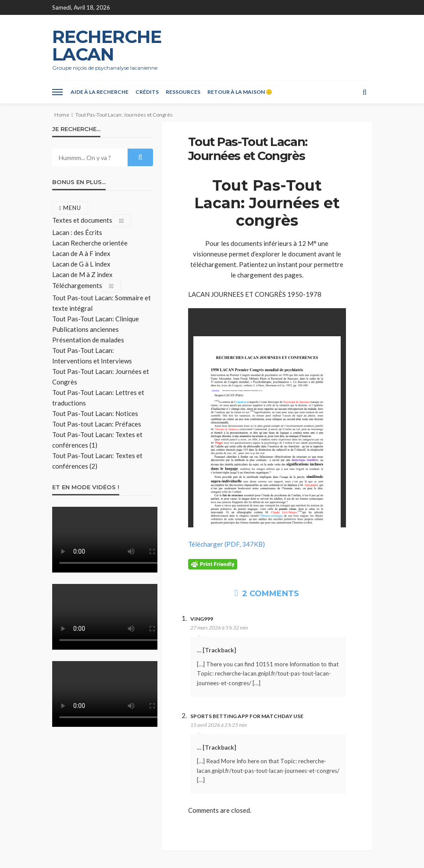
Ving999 (202, 619)
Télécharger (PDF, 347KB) (226, 544)
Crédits (147, 92)
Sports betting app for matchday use (247, 716)
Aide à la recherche (100, 92)
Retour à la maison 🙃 (240, 92)
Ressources (183, 92)
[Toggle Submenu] (122, 221)
